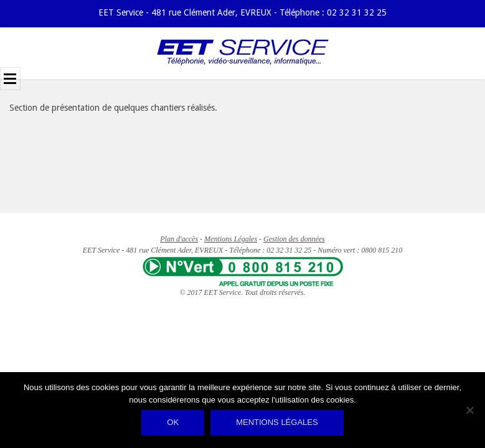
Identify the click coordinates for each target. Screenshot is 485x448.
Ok (173, 422)
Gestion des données (294, 239)
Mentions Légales (231, 239)
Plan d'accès (179, 239)
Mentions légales (277, 422)
